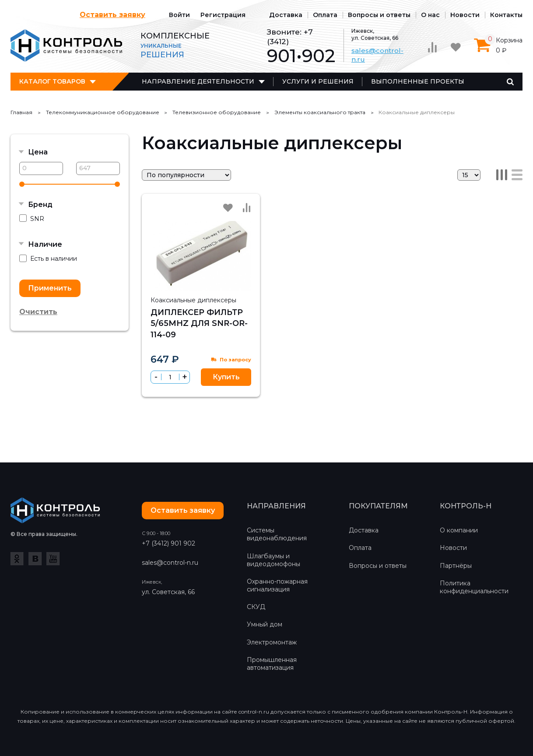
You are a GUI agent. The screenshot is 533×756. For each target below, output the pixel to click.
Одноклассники (17, 559)
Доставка (286, 15)
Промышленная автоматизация (272, 664)
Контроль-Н (66, 45)
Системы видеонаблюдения (277, 534)
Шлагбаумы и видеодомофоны (274, 560)
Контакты (506, 15)
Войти (179, 15)
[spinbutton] (170, 377)
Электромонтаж (272, 642)
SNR (32, 219)
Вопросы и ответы (379, 15)
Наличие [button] (45, 244)
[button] (184, 377)
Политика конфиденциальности (474, 587)
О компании (459, 530)
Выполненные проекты (418, 81)
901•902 (301, 56)
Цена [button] (38, 152)
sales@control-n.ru (170, 563)
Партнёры (456, 566)
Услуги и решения (318, 81)
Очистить (38, 312)
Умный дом (265, 624)
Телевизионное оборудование (217, 112)
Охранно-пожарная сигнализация (277, 585)
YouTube (53, 559)
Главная (21, 112)
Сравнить (246, 207)
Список (517, 175)
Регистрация (223, 15)
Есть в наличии (48, 259)
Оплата (325, 15)
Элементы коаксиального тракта (320, 112)
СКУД (256, 607)
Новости (465, 15)
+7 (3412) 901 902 (168, 543)
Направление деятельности (198, 81)
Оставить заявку (112, 15)
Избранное (228, 208)
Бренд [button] (40, 205)
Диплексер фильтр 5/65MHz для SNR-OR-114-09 (199, 323)
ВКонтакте (35, 559)
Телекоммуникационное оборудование (103, 112)
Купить (226, 377)
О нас (430, 15)
